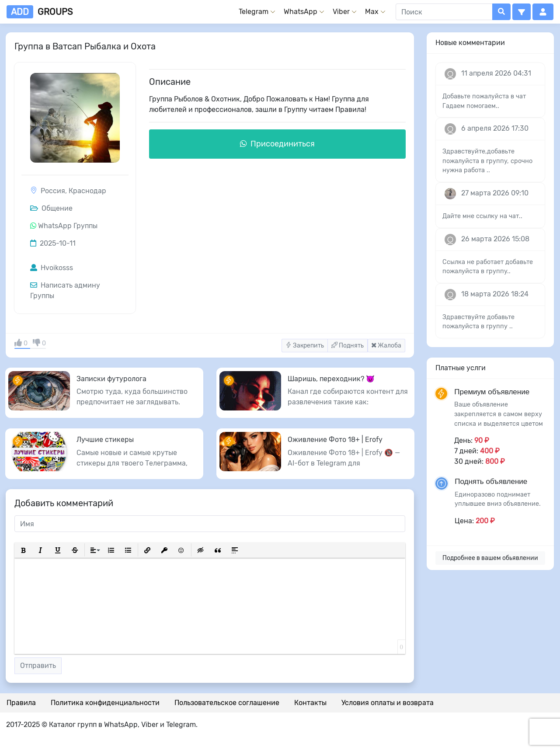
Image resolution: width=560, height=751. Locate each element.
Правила (21, 703)
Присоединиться (277, 144)
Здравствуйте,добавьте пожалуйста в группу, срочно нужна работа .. (487, 161)
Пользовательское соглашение (227, 703)
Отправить (38, 666)
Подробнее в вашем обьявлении (490, 558)
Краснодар (87, 191)
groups (40, 12)
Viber (341, 12)
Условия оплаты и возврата (388, 703)
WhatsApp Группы (68, 226)
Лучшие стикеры (105, 440)
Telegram (254, 12)
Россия (53, 191)
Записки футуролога (111, 379)
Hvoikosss (52, 268)
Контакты (310, 703)
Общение (51, 208)
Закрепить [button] (305, 346)
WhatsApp (301, 12)
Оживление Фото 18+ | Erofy (335, 440)
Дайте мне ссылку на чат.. (482, 216)
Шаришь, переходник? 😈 (331, 379)
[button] (522, 12)
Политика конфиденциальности (105, 703)
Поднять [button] (348, 346)
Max (372, 12)
